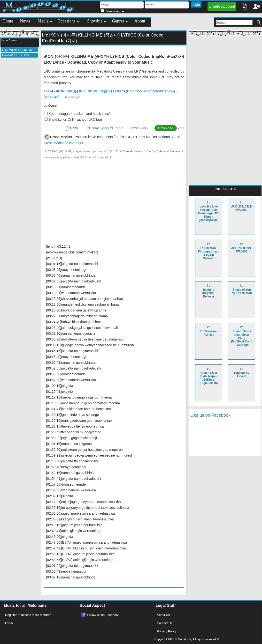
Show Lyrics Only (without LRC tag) (75, 119)
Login (9, 623)
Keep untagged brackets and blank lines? (80, 114)
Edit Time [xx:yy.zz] (100, 128)
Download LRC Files (15, 55)
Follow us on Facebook (103, 615)
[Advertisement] (20, 134)
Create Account (222, 6)
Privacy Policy (167, 631)
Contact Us (165, 623)
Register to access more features (28, 615)
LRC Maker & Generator (18, 50)
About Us (163, 615)
